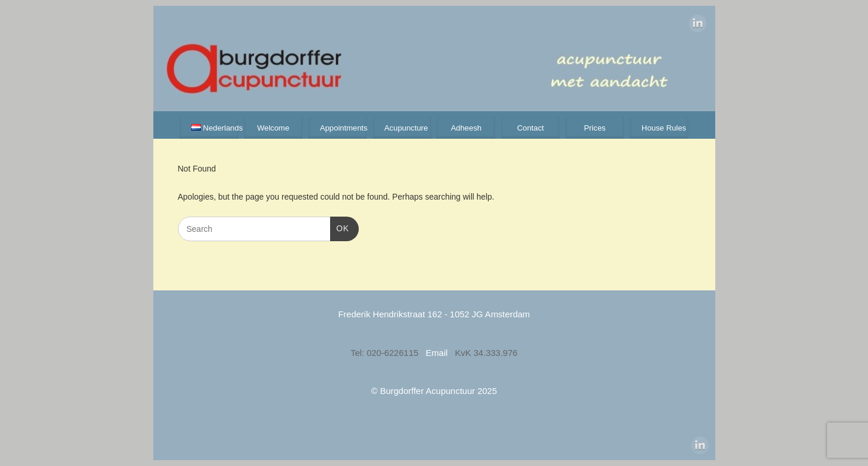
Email (438, 353)
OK (340, 227)
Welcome (273, 128)
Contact (530, 128)
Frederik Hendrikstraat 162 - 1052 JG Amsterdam (434, 314)
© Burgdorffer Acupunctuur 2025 (434, 391)
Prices (595, 128)
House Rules (664, 128)
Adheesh (466, 128)
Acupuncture (406, 128)
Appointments (344, 128)
